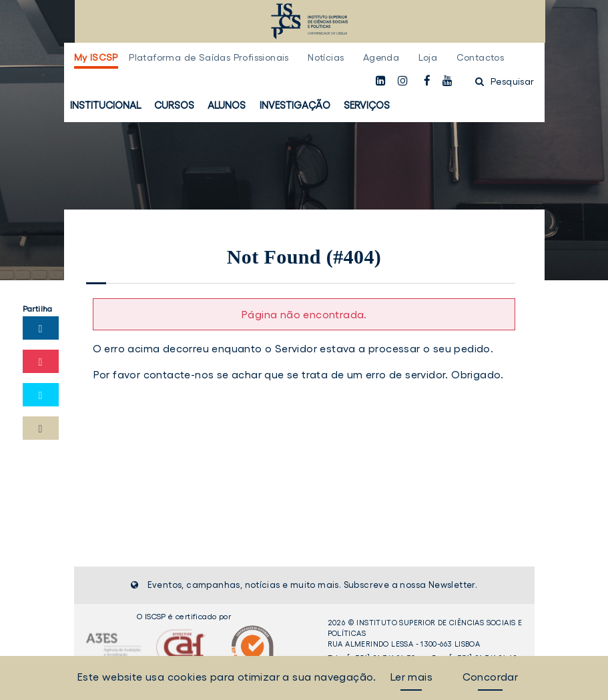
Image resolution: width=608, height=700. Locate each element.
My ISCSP (96, 57)
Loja (428, 57)
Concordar (491, 677)
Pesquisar (505, 81)
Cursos (174, 105)
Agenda (381, 57)
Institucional (105, 105)
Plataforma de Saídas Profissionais (209, 57)
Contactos (481, 57)
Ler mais (411, 677)
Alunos (227, 105)
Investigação (295, 105)
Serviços (367, 105)
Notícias (326, 57)
